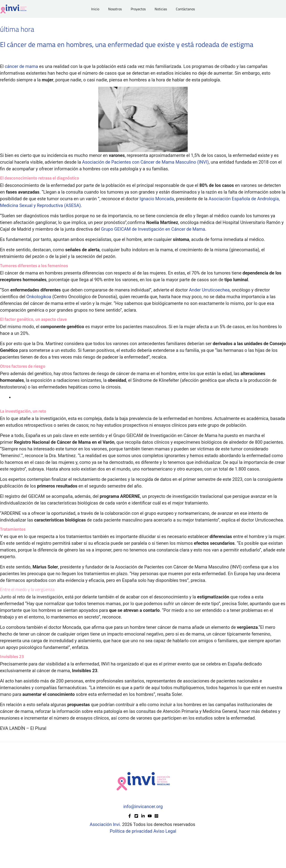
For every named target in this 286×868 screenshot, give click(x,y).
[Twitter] (136, 816)
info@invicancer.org (143, 807)
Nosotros (117, 9)
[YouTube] (150, 816)
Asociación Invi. (105, 824)
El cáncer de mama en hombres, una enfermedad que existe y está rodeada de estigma (129, 44)
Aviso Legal (165, 831)
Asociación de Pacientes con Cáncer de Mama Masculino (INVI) (146, 162)
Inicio (99, 9)
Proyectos (138, 9)
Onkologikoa (39, 297)
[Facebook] (130, 816)
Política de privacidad (131, 831)
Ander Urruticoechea (209, 290)
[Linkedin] (143, 816)
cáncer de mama (21, 66)
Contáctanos (182, 9)
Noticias (159, 9)
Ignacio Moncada (157, 199)
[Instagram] (156, 816)
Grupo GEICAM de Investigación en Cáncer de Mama (153, 229)
